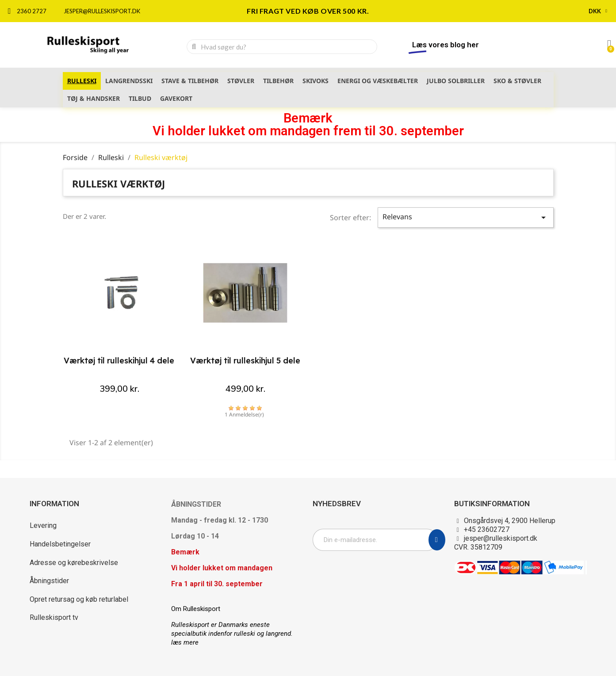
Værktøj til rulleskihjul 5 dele (245, 361)
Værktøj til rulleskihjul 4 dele (119, 361)
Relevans (466, 217)
